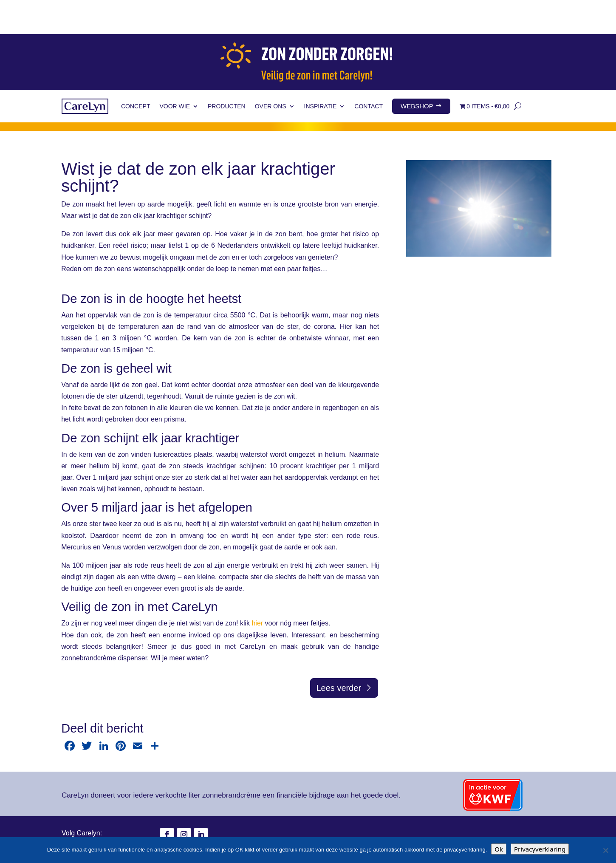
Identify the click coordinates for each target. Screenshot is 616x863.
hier (257, 589)
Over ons (271, 72)
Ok (499, 849)
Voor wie (175, 72)
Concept (136, 72)
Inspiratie (321, 72)
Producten (227, 72)
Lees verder (339, 654)
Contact (369, 72)
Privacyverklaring (540, 849)
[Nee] (605, 850)
